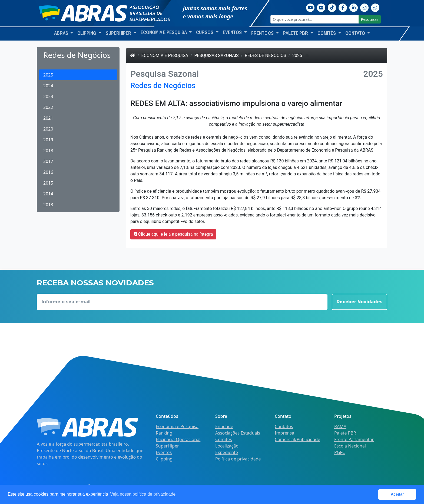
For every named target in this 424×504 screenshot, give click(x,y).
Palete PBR (345, 433)
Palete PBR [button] (296, 33)
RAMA (340, 426)
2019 (48, 140)
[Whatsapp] (375, 7)
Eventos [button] (233, 32)
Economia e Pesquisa (165, 56)
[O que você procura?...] (315, 19)
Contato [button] (356, 33)
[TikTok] (332, 7)
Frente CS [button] (263, 33)
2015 (48, 183)
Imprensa (284, 433)
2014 (48, 194)
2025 (48, 75)
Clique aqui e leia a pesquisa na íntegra (173, 234)
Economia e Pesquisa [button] (164, 32)
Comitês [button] (327, 33)
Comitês (223, 439)
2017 (48, 161)
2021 (48, 118)
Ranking (164, 433)
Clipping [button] (87, 33)
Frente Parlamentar (354, 439)
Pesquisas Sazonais (216, 56)
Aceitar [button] (397, 494)
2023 (48, 96)
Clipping (164, 459)
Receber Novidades (360, 302)
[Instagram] (365, 7)
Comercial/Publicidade (297, 439)
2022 (48, 107)
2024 (48, 86)
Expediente (227, 452)
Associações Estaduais (238, 433)
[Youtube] (310, 7)
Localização (227, 446)
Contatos (284, 426)
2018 (48, 151)
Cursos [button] (205, 32)
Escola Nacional (350, 446)
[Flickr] (321, 7)
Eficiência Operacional (178, 439)
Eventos (164, 452)
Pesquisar (370, 19)
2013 (48, 205)
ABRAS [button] (62, 33)
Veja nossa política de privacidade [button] (143, 494)
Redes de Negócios (265, 56)
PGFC (340, 452)
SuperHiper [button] (119, 33)
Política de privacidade (238, 459)
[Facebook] (343, 7)
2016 (48, 172)
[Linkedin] (354, 7)
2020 (48, 129)
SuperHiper (167, 446)
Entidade (224, 426)
